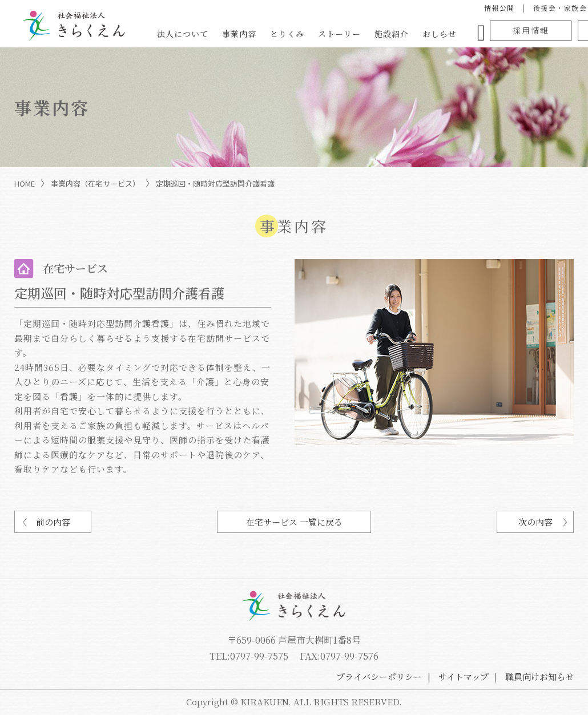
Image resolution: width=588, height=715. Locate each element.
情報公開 (500, 8)
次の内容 (535, 522)
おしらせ (440, 34)
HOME (25, 183)
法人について (183, 34)
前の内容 (53, 522)
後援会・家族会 (560, 8)
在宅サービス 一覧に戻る (294, 522)
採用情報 (531, 30)
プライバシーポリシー (379, 676)
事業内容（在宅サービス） (95, 183)
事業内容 (239, 34)
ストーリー (339, 34)
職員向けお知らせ (539, 676)
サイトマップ (464, 676)
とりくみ (287, 34)
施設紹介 (392, 34)
